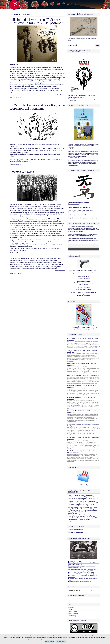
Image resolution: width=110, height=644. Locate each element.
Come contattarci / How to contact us (80, 207)
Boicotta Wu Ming (22, 172)
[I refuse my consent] (108, 639)
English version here (74, 204)
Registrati (71, 607)
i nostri (84, 215)
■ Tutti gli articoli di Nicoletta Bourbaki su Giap (80, 582)
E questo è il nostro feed (83, 288)
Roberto (69, 386)
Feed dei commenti (73, 614)
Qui (69, 97)
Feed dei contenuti (73, 611)
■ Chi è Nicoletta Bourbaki (75, 561)
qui (17, 146)
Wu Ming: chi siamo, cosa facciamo (79, 202)
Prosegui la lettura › (60, 94)
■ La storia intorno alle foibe (75, 572)
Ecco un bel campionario (76, 533)
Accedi (70, 609)
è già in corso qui (22, 161)
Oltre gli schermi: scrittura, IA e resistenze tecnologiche (85, 375)
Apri (69, 95)
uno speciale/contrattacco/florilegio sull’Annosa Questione (34, 144)
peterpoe (70, 364)
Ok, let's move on (49, 642)
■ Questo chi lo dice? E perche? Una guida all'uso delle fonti (83, 579)
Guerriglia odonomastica (80, 329)
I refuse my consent (61, 642)
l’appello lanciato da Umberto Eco (26, 73)
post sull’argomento (27, 79)
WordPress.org (72, 616)
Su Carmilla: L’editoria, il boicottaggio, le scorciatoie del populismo (37, 107)
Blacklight (93, 637)
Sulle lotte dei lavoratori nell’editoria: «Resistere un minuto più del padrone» (36, 21)
